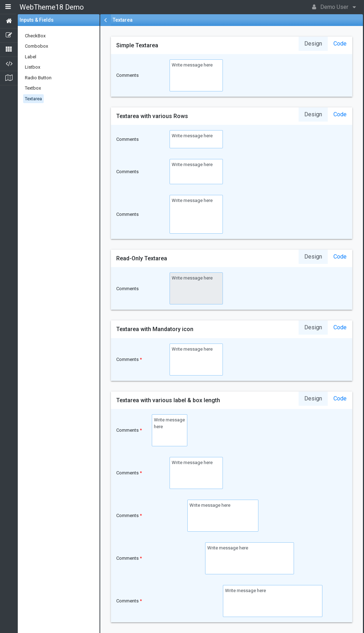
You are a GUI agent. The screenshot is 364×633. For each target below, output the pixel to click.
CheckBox (35, 36)
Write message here (196, 75)
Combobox (36, 46)
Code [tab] (340, 44)
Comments (127, 75)
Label (31, 57)
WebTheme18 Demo (52, 7)
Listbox (33, 67)
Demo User (334, 7)
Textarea (33, 99)
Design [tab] (313, 44)
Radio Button (38, 78)
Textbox (33, 88)
